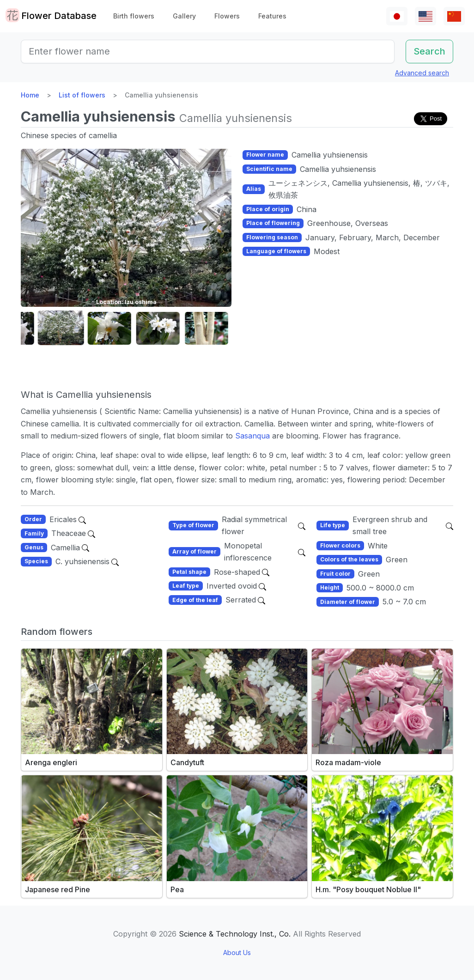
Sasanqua (252, 436)
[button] (35, 328)
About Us (237, 953)
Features (272, 16)
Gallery (184, 16)
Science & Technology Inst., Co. (235, 934)
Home (30, 95)
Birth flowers (134, 16)
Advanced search (422, 73)
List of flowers (82, 95)
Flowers (227, 16)
